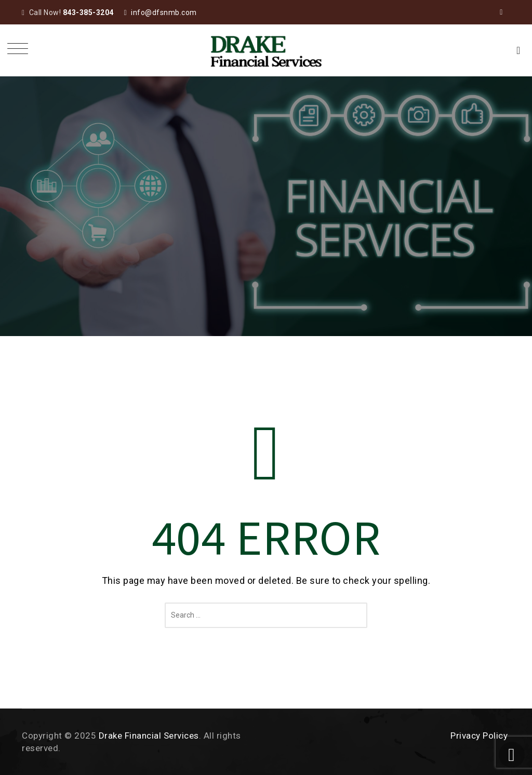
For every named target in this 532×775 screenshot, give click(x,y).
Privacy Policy (479, 736)
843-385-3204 (88, 12)
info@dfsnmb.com (164, 12)
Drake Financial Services (149, 736)
